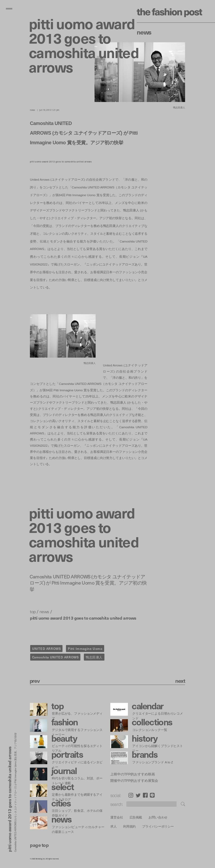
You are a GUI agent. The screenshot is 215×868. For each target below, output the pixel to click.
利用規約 (130, 826)
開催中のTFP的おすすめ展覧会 (134, 781)
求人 (114, 826)
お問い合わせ (158, 817)
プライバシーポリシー (158, 826)
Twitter (138, 795)
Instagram (131, 795)
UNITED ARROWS (46, 649)
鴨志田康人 (94, 657)
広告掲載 (136, 817)
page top (39, 845)
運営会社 (117, 817)
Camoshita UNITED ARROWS (55, 657)
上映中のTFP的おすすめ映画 (132, 774)
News (144, 32)
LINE (152, 795)
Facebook (145, 795)
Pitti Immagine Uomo (85, 649)
